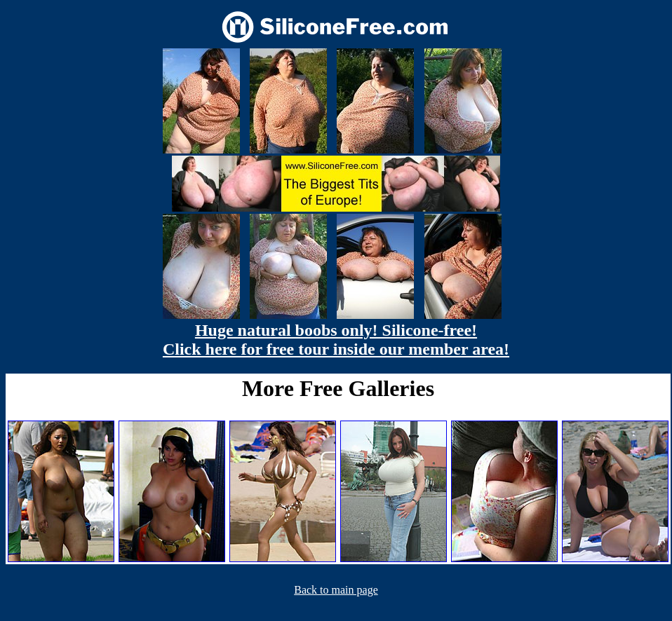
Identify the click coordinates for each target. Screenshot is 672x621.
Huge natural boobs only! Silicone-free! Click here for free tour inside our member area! (336, 340)
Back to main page (336, 590)
